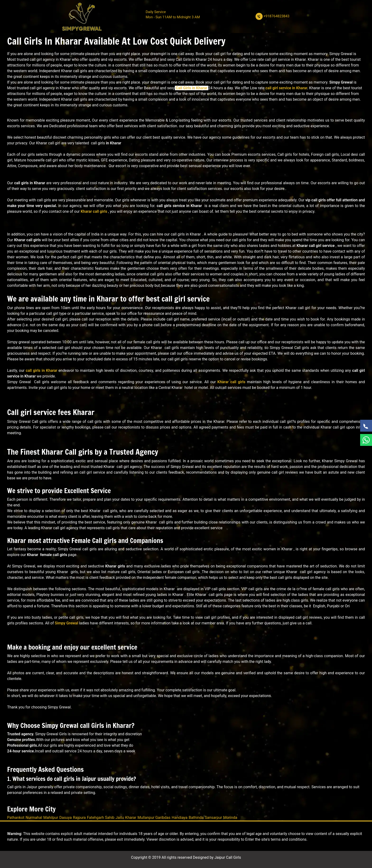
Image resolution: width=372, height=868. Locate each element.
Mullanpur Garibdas (154, 818)
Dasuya (65, 818)
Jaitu (120, 818)
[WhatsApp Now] (366, 440)
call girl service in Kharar (286, 88)
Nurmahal (34, 818)
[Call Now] (366, 426)
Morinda (230, 818)
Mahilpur (51, 818)
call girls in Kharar (41, 370)
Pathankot (16, 818)
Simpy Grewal (66, 623)
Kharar (131, 818)
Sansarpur (213, 818)
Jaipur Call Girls (228, 857)
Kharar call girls (94, 211)
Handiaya (180, 818)
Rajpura (79, 818)
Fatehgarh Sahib (101, 818)
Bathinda (196, 818)
